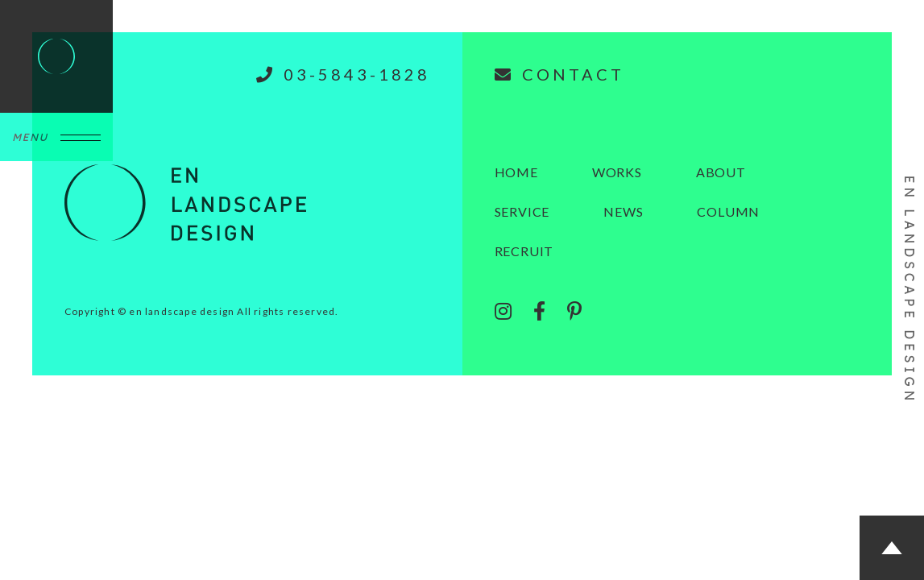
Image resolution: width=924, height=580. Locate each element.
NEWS (623, 211)
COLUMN (728, 211)
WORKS (617, 172)
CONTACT (559, 74)
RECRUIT (524, 251)
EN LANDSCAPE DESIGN (909, 290)
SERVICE (522, 211)
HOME (516, 172)
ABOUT (721, 172)
